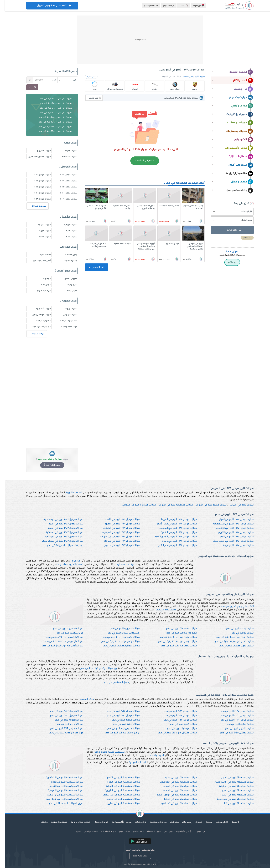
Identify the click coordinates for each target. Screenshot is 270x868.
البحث (179, 5)
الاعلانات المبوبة (69, 493)
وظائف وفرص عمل (235, 190)
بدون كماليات (66, 255)
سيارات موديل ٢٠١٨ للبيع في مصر (175, 720)
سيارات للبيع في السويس (236, 505)
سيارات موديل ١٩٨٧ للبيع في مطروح (117, 545)
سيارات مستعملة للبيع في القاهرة (175, 791)
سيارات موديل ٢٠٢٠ (37, 193)
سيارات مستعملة (65, 157)
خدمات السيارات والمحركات (65, 565)
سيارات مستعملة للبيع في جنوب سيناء (230, 799)
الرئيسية (230, 822)
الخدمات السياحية (133, 762)
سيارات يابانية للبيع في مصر (235, 724)
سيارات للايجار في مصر (238, 633)
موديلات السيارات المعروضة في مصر (60, 545)
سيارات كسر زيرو (39, 151)
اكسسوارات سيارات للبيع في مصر (119, 633)
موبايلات (169, 822)
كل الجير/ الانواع (39, 291)
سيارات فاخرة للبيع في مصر (65, 724)
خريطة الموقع (164, 6)
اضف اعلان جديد (135, 856)
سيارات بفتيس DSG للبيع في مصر (232, 733)
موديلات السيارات (33, 206)
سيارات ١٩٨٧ (183, 76)
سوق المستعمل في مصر (111, 682)
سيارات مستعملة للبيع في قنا (234, 803)
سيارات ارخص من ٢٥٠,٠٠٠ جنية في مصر (59, 642)
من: (69, 80)
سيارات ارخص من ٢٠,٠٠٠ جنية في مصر (173, 637)
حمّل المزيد (86, 77)
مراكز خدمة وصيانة (64, 327)
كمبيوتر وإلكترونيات (235, 114)
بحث (28, 88)
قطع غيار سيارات (38, 321)
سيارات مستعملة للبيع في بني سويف (116, 795)
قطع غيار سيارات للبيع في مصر (177, 633)
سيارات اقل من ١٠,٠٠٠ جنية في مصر (51, 99)
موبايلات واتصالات (235, 123)
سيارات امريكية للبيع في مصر (121, 720)
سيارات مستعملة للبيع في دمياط (175, 799)
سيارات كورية (40, 231)
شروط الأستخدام (149, 831)
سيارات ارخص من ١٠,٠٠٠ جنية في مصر (230, 637)
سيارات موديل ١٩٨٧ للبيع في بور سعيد (59, 537)
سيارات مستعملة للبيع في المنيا (233, 795)
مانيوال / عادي (66, 279)
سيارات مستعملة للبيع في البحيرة (119, 782)
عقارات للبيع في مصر (161, 610)
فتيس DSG (67, 291)
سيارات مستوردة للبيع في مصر (63, 629)
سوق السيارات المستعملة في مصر (61, 803)
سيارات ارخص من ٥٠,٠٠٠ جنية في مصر (116, 637)
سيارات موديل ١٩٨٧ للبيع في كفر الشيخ (172, 545)
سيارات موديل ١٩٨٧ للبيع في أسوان (231, 520)
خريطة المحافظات (103, 831)
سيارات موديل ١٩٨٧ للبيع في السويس (173, 528)
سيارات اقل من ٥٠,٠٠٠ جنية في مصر (51, 108)
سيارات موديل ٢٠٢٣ (64, 187)
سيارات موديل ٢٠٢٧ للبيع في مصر (232, 711)
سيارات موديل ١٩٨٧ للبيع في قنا (233, 545)
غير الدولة (194, 5)
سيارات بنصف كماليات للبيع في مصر (174, 646)
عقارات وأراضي (237, 106)
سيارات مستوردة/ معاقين (35, 157)
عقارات (194, 822)
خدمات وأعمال (237, 182)
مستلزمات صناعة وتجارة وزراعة (105, 752)
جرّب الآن (227, 262)
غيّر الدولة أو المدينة (179, 831)
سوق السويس (82, 699)
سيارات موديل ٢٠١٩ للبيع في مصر (232, 720)
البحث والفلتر (238, 81)
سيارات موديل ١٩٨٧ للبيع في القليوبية (116, 532)
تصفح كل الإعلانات (140, 161)
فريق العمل (163, 831)
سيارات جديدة (66, 151)
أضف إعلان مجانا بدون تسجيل (47, 6)
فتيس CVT (41, 285)
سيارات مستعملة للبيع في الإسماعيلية (229, 782)
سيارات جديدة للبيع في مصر (235, 629)
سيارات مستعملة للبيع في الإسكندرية (60, 778)
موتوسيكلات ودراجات (36, 327)
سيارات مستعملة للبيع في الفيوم (232, 791)
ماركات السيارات (32, 334)
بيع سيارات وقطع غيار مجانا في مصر (94, 668)
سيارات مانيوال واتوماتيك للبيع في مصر (172, 733)
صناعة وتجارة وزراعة (234, 173)
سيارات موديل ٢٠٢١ (64, 193)
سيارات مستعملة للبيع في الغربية (62, 786)
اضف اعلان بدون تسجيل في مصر (232, 606)
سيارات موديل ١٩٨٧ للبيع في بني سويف (115, 537)
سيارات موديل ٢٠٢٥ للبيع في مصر (118, 711)
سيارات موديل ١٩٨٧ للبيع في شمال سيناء (58, 541)
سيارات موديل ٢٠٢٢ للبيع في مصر (175, 716)
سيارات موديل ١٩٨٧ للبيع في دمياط (174, 541)
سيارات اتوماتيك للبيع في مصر (177, 729)
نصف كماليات (40, 255)
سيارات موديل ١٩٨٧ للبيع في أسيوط (174, 520)
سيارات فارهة (40, 237)
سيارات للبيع (195, 76)
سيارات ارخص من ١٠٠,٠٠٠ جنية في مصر (229, 642)
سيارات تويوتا (66, 309)
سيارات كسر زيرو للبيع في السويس (134, 505)
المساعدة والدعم (146, 6)
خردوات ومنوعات (153, 822)
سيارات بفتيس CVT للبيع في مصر (62, 729)
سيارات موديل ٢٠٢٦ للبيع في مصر (175, 711)
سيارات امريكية (66, 225)
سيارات (204, 822)
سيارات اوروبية (39, 225)
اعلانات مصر (91, 267)
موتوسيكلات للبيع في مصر (65, 633)
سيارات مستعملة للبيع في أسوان (232, 778)
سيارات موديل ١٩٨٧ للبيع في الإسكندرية (58, 520)
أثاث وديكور (239, 140)
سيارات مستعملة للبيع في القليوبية (117, 791)
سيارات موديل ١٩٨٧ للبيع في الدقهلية (230, 528)
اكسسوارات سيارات (64, 321)
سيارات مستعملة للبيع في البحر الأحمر (173, 782)
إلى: (49, 80)
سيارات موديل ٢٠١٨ (37, 199)
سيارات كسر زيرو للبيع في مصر (120, 629)
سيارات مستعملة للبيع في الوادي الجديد (172, 795)
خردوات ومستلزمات (235, 131)
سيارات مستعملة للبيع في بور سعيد (60, 795)
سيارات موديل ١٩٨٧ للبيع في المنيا (232, 537)
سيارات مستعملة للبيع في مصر (176, 629)
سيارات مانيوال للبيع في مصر (234, 729)
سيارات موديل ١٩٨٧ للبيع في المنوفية (59, 532)
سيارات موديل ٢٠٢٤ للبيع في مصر (62, 711)
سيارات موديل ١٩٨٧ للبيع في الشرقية (117, 528)
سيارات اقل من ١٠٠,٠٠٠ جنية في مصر (50, 117)
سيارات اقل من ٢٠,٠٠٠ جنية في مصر (51, 103)
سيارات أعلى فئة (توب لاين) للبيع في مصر (58, 646)
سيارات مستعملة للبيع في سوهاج (118, 799)
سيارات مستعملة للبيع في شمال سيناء (59, 799)
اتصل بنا (73, 831)
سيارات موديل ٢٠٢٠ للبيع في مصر (62, 716)
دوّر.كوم (71, 561)
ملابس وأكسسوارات (234, 148)
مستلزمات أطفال (236, 165)
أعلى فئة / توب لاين (37, 261)
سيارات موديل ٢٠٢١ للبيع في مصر (118, 716)
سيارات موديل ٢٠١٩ (64, 199)
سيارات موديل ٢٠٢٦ (37, 175)
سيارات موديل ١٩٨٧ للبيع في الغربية (61, 528)
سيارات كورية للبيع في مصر (178, 724)
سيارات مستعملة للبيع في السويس (170, 505)
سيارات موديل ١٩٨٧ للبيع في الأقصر (117, 520)
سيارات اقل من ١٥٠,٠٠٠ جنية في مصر (50, 122)
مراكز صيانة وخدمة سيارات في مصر (61, 733)
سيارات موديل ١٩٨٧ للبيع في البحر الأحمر (172, 524)
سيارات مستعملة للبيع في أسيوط (175, 778)
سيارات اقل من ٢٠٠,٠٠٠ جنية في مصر (50, 127)
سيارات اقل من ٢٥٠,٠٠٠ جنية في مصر (50, 131)
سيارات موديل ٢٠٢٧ (64, 175)
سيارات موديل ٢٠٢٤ (37, 181)
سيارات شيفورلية (38, 309)
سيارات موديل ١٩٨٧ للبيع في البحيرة (117, 524)
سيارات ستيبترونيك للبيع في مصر (119, 729)
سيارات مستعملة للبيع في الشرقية (118, 786)
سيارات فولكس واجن (37, 315)
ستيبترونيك (67, 285)
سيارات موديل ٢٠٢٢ (37, 187)
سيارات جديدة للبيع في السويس (206, 505)
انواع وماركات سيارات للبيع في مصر (118, 733)
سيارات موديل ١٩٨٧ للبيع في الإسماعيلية (228, 524)
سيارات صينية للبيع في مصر (121, 724)
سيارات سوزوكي (65, 315)
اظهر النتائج (230, 230)
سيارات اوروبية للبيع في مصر (64, 720)
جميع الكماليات (65, 261)
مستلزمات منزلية (236, 157)
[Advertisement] (135, 40)
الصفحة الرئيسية (236, 72)
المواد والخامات (152, 755)
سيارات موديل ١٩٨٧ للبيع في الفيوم (231, 532)
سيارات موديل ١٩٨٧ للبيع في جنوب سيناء (228, 541)
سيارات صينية (66, 237)
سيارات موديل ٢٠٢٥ (64, 181)
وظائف (39, 822)
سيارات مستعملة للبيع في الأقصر (119, 778)
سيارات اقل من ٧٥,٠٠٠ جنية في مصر (51, 113)
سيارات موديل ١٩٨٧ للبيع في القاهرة (174, 532)
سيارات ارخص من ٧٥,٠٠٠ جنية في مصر (59, 637)
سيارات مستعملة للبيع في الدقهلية (231, 786)
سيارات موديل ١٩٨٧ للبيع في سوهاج (117, 541)
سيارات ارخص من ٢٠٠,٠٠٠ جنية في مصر (116, 642)
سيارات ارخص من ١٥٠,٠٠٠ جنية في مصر (173, 642)
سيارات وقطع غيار (235, 98)
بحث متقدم (242, 238)
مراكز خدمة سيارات (120, 565)
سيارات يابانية (66, 231)
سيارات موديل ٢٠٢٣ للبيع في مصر (232, 716)
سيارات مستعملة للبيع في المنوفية (61, 791)
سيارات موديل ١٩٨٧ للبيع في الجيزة (61, 524)
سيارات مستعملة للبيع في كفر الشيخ (174, 803)
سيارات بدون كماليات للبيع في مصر (231, 646)
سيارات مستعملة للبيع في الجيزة (62, 782)
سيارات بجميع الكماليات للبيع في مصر (116, 646)
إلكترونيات (182, 822)
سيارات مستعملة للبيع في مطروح (118, 803)
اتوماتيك (42, 279)
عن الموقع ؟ (195, 831)
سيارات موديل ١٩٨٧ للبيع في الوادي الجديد (171, 537)
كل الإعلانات (238, 89)
